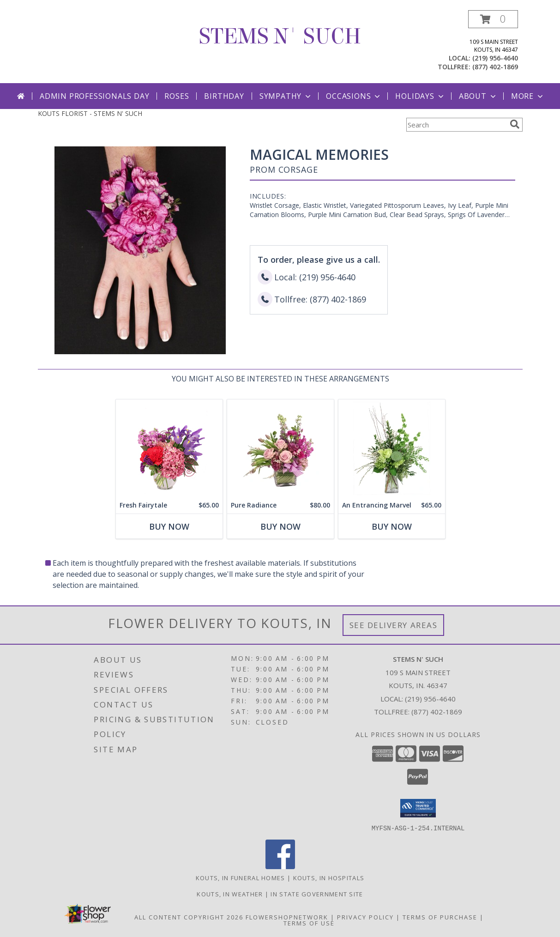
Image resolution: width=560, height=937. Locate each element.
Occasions (354, 96)
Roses (177, 96)
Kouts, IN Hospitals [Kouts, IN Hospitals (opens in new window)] (329, 877)
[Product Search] (456, 125)
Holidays (420, 96)
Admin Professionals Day (94, 96)
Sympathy (286, 96)
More (528, 96)
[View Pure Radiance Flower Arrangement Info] (280, 448)
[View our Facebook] (280, 866)
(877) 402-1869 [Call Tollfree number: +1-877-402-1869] (437, 712)
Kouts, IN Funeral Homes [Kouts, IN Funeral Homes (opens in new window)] (241, 877)
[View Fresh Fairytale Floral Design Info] (169, 448)
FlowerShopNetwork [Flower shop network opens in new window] (287, 917)
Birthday (224, 96)
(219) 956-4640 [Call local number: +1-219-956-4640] (495, 58)
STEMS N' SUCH (280, 36)
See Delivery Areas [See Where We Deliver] (394, 625)
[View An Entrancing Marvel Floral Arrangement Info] (391, 448)
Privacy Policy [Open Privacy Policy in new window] (365, 917)
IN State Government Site (317, 894)
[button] (493, 19)
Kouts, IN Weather (230, 894)
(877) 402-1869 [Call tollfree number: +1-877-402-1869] (495, 67)
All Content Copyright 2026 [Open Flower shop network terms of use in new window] (189, 917)
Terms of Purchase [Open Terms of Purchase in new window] (440, 917)
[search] (515, 124)
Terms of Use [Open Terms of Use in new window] (309, 923)
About (478, 96)
